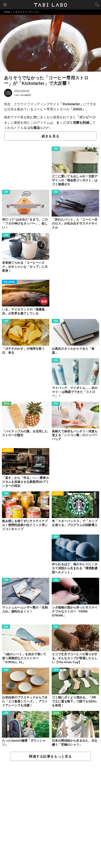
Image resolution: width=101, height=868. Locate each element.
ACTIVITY (8, 451)
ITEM (56, 149)
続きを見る (50, 136)
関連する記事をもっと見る (50, 756)
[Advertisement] (50, 815)
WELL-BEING (9, 282)
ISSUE (7, 404)
